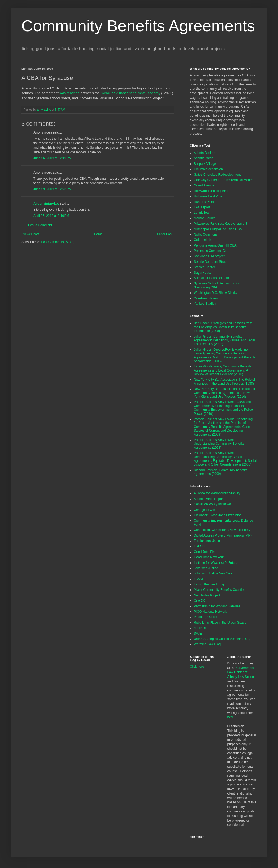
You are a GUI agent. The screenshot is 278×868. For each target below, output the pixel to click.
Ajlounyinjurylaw (46, 204)
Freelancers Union (207, 541)
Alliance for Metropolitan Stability (217, 493)
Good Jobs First (205, 552)
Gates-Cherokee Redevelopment (217, 175)
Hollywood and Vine (208, 196)
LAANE (199, 579)
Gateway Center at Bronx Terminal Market (224, 180)
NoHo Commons (206, 234)
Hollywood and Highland (211, 191)
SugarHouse (203, 273)
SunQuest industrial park (211, 278)
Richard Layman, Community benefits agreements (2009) (221, 472)
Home (98, 234)
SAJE (198, 634)
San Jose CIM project (209, 256)
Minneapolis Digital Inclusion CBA (218, 229)
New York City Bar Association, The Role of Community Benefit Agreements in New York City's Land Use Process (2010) (224, 393)
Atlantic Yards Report (209, 499)
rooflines (200, 628)
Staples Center (204, 267)
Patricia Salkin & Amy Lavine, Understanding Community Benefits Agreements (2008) (219, 444)
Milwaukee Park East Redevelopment (220, 224)
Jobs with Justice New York (213, 573)
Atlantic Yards (204, 158)
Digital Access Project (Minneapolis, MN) (223, 535)
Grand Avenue (204, 185)
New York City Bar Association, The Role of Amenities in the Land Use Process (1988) (224, 381)
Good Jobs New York (209, 557)
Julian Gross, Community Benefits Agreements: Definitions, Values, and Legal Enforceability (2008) (224, 340)
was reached (70, 93)
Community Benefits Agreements (138, 26)
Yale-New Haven (206, 298)
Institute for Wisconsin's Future (216, 563)
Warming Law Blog (207, 644)
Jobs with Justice (206, 568)
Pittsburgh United (206, 617)
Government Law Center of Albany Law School (241, 672)
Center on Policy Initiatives (213, 504)
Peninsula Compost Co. (211, 251)
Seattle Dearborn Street (211, 262)
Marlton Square (205, 218)
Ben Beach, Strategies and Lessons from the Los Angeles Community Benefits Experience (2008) (223, 327)
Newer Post (31, 234)
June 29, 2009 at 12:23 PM (52, 189)
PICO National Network (210, 612)
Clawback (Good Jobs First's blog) (218, 515)
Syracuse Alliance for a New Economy (131, 93)
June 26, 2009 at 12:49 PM (52, 158)
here (231, 717)
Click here (197, 667)
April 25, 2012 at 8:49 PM (51, 216)
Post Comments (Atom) (58, 242)
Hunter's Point (204, 202)
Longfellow (201, 213)
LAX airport (202, 207)
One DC (200, 601)
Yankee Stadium (205, 304)
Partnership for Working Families (217, 606)
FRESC (199, 546)
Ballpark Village (205, 164)
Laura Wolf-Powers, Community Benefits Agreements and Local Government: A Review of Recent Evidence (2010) (223, 370)
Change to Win (204, 510)
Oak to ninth (202, 240)
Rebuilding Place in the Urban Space (220, 623)
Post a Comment (40, 225)
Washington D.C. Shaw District (216, 293)
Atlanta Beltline (204, 153)
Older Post (165, 234)
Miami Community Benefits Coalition (220, 590)
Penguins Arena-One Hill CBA (215, 245)
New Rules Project (207, 595)
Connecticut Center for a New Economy (222, 530)
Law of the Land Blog (209, 584)
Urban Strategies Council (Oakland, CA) (222, 639)
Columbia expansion (208, 169)
